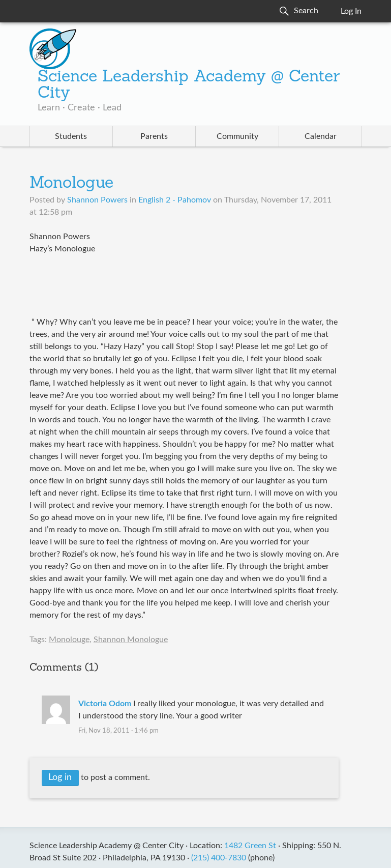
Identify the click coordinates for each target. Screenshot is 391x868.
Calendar (321, 136)
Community (237, 136)
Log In (351, 11)
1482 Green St (250, 846)
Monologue (71, 184)
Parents (154, 136)
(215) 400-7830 (219, 858)
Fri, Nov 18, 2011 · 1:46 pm (118, 731)
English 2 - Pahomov (175, 200)
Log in (60, 777)
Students (71, 136)
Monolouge (69, 640)
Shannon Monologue (131, 640)
